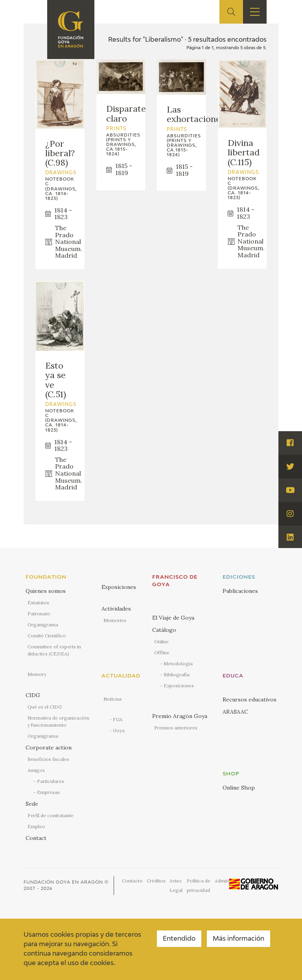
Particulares (51, 781)
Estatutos (38, 603)
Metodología (178, 663)
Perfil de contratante (51, 815)
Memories (115, 620)
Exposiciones (119, 587)
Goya (119, 730)
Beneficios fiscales (48, 759)
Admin (222, 881)
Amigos (36, 770)
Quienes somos (46, 591)
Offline (162, 652)
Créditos (156, 881)
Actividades (116, 609)
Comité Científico (47, 636)
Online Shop (239, 788)
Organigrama (43, 625)
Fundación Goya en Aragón (63, 882)
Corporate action (49, 747)
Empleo (36, 826)
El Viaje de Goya (173, 618)
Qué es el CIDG (45, 707)
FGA (118, 719)
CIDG (33, 695)
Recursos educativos (250, 699)
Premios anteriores (176, 728)
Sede (32, 804)
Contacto (132, 881)
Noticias (113, 699)
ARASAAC (235, 712)
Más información (238, 939)
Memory (37, 674)
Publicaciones (240, 591)
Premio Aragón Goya (180, 716)
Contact (36, 838)
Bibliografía (177, 675)
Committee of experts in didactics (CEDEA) (54, 650)
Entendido (179, 939)
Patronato (39, 614)
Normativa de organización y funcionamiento (58, 721)
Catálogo (164, 630)
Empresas (48, 792)
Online (161, 641)
